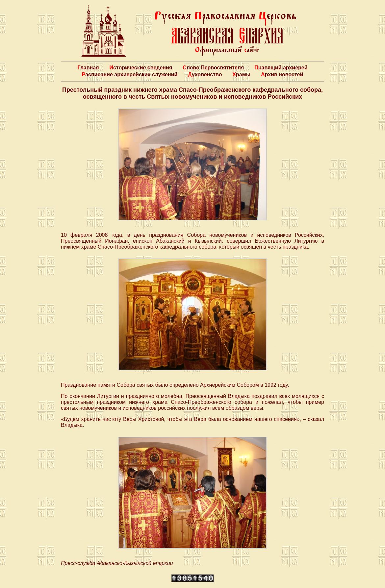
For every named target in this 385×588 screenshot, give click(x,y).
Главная (88, 68)
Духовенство (205, 74)
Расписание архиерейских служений (130, 74)
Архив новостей (282, 74)
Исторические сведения (141, 68)
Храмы (241, 74)
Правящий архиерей (281, 68)
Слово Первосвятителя (213, 68)
